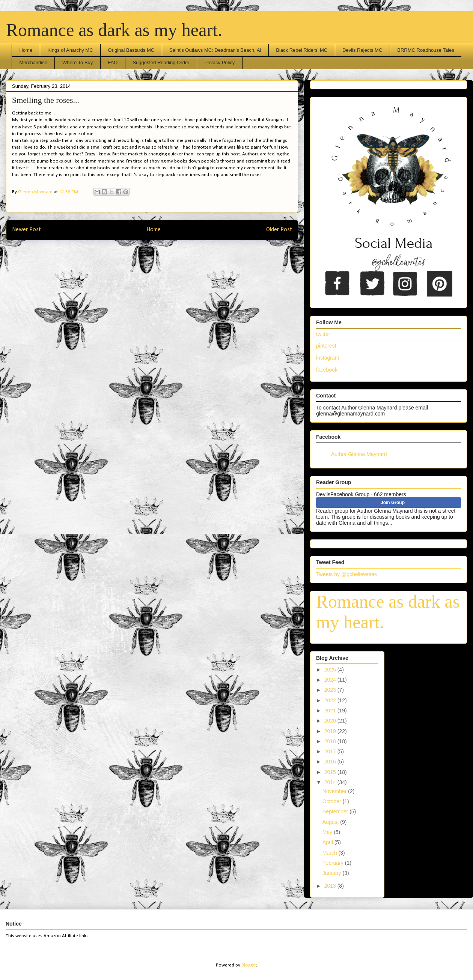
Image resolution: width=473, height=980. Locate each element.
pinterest (326, 346)
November (335, 791)
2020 (331, 721)
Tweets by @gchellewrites (346, 574)
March (331, 853)
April (328, 842)
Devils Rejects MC (362, 50)
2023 (331, 690)
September (336, 811)
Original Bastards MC (131, 50)
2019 (331, 731)
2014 (331, 782)
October (333, 801)
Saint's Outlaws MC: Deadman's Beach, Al (215, 50)
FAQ (113, 62)
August (331, 822)
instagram (328, 358)
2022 (331, 700)
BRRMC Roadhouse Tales (426, 50)
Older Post (279, 230)
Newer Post (26, 230)
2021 (331, 711)
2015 (331, 772)
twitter (323, 334)
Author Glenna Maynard (359, 454)
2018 (331, 741)
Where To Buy (78, 62)
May (328, 832)
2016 (331, 762)
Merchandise (33, 62)
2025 (331, 670)
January (333, 873)
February (334, 863)
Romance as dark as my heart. (114, 30)
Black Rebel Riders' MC (302, 50)
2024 (331, 680)
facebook (327, 370)
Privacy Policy (219, 62)
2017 (331, 751)
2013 (331, 886)
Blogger (249, 965)
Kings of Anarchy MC (70, 50)
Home (26, 50)
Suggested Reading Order (161, 62)
